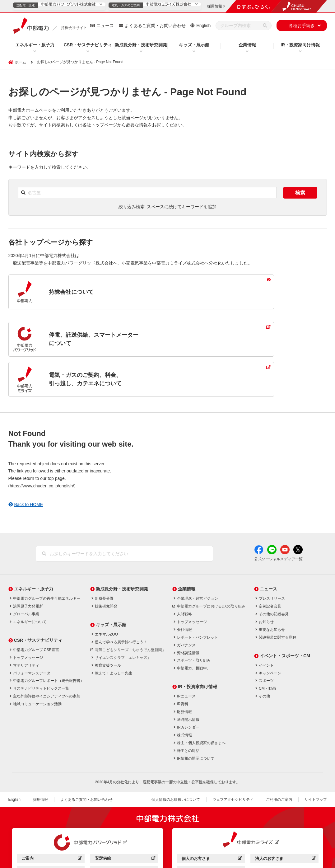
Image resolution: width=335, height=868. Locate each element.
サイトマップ (316, 759)
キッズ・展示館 (194, 45)
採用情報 (40, 759)
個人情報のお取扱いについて (176, 759)
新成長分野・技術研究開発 (141, 45)
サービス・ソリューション (51, 831)
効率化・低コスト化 (125, 831)
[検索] (265, 26)
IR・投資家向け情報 (300, 45)
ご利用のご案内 (279, 759)
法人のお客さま (285, 819)
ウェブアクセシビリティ (233, 759)
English (203, 26)
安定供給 (125, 819)
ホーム (21, 62)
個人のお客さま (212, 819)
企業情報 (247, 45)
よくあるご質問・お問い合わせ (155, 26)
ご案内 (51, 819)
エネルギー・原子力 (35, 45)
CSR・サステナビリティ (88, 45)
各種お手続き (302, 26)
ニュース (105, 26)
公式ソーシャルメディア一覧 (278, 519)
